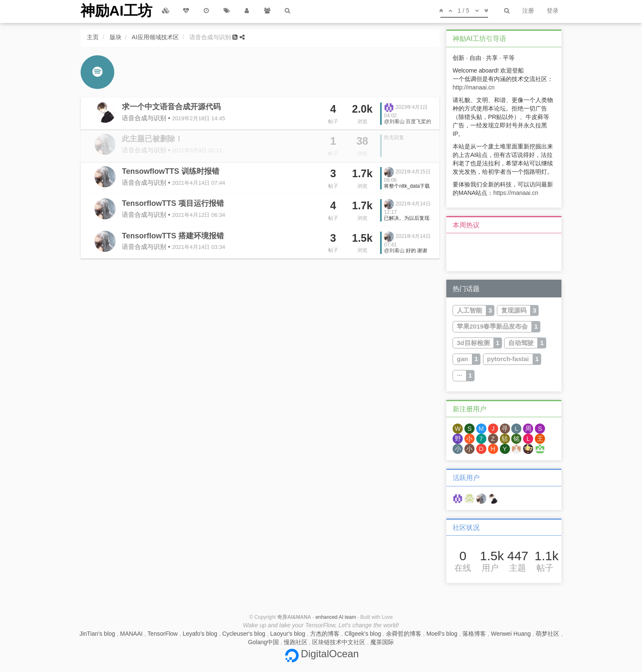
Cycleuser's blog (244, 634)
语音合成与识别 (144, 118)
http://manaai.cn (474, 87)
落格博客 (474, 634)
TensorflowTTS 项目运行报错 (173, 203)
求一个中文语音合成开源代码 (171, 107)
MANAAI (132, 634)
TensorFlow (163, 634)
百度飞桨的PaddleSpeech (407, 124)
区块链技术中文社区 (339, 642)
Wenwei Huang (511, 634)
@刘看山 (394, 121)
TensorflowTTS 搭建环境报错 (173, 236)
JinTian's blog (97, 634)
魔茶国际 (382, 642)
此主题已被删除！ (152, 139)
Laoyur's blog (288, 634)
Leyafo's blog (200, 634)
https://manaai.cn (516, 193)
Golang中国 (263, 642)
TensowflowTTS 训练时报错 (171, 171)
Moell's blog (442, 634)
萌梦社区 (548, 634)
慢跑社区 (296, 642)
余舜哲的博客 (404, 634)
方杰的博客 (325, 634)
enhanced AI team (336, 617)
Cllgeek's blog (363, 634)
